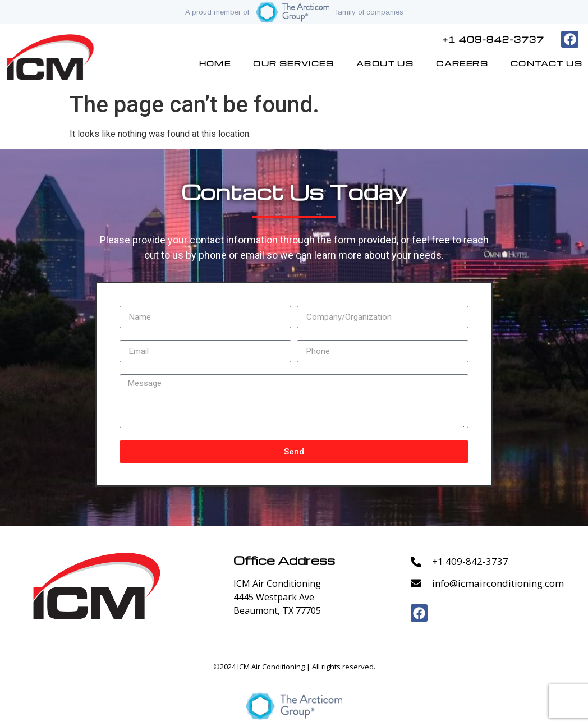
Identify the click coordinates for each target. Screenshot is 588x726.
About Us (385, 63)
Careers (462, 63)
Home (215, 63)
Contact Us (546, 63)
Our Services (293, 63)
